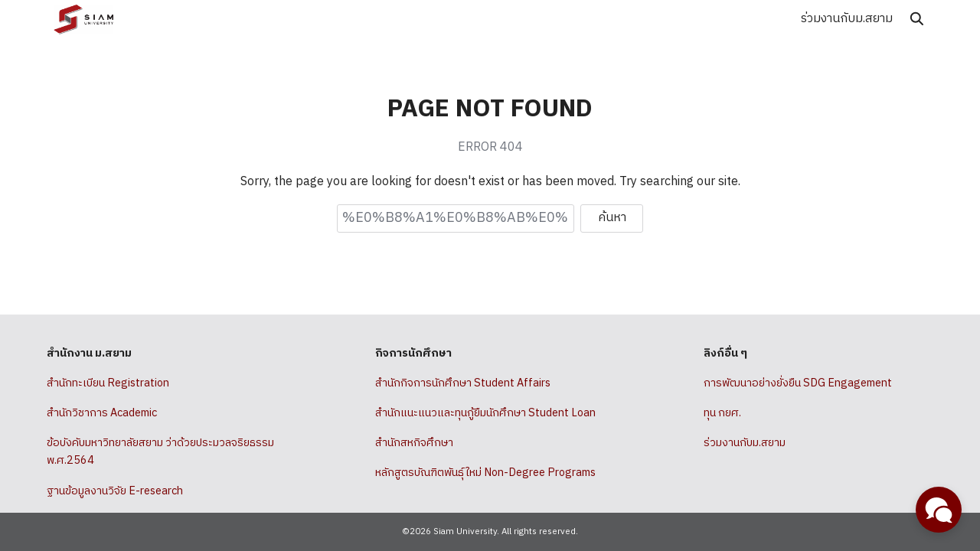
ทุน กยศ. (722, 413)
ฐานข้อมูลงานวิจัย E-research (115, 491)
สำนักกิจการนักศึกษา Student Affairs (463, 383)
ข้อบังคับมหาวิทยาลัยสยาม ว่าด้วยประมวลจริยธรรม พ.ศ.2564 (160, 452)
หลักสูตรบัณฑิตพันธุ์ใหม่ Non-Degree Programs (485, 473)
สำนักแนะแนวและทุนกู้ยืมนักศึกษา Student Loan (485, 413)
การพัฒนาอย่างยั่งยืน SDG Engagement (798, 383)
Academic (134, 413)
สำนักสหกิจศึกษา (414, 443)
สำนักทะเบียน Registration (108, 383)
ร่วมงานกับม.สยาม (847, 19)
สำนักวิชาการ (77, 413)
